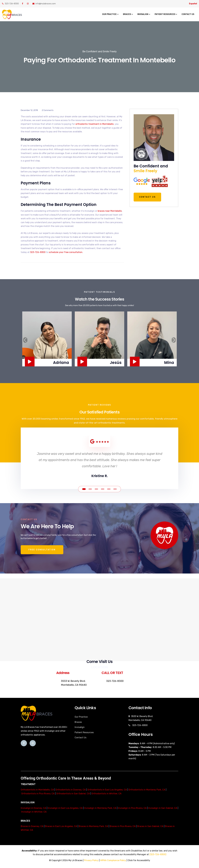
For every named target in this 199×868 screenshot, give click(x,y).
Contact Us (188, 14)
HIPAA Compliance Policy (113, 860)
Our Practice (109, 14)
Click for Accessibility (139, 860)
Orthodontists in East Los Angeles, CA (107, 790)
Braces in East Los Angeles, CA (61, 826)
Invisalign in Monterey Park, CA (100, 808)
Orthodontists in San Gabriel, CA (73, 794)
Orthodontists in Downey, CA (71, 790)
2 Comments (48, 110)
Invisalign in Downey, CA (33, 808)
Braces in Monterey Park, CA (93, 826)
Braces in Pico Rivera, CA (123, 826)
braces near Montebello (110, 211)
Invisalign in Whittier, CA (34, 812)
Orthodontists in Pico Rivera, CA (38, 794)
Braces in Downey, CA (32, 826)
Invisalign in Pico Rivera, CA (132, 808)
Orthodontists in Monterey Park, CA (147, 790)
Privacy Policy (91, 860)
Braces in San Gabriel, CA (150, 826)
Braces (127, 14)
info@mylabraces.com (44, 4)
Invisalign (143, 14)
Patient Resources (165, 14)
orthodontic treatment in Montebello (95, 124)
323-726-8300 (10, 4)
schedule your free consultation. (66, 252)
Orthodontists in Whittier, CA (106, 794)
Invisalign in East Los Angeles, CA (65, 808)
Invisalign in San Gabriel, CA (163, 808)
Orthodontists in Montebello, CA (37, 790)
